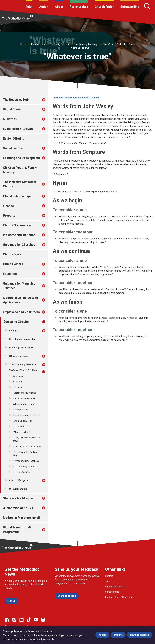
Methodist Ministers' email (21, 518)
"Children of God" (21, 410)
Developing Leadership (22, 339)
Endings (14, 331)
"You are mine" (20, 427)
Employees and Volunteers (21, 312)
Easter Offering (14, 138)
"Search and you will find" (25, 393)
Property (9, 216)
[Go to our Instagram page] (14, 620)
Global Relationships (17, 196)
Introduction (18, 387)
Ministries (10, 119)
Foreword (17, 382)
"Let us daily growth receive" (26, 415)
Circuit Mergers (18, 489)
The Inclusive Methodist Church (20, 184)
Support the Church (115, 587)
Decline (118, 635)
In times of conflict (21, 472)
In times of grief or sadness (26, 461)
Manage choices (140, 635)
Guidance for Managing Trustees (19, 286)
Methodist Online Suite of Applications (21, 300)
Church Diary (12, 254)
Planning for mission (21, 348)
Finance (8, 206)
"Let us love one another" (25, 398)
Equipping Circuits (59, 44)
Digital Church (13, 109)
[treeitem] (47, 100)
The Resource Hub (16, 100)
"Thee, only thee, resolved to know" (26, 439)
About (59, 7)
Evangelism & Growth (18, 129)
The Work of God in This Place (119, 44)
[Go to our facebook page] (7, 620)
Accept (102, 635)
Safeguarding (130, 7)
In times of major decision (25, 467)
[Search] (147, 6)
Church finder (104, 7)
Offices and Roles (19, 356)
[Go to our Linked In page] (21, 620)
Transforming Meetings (86, 44)
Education (10, 274)
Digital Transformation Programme (19, 530)
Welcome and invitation (19, 235)
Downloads (18, 376)
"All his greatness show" (24, 404)
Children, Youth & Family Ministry (20, 170)
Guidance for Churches (19, 245)
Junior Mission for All (18, 508)
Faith (29, 7)
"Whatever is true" (80, 48)
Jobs (108, 581)
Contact (109, 576)
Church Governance (17, 225)
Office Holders (13, 264)
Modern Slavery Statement (119, 597)
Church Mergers (19, 480)
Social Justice (13, 148)
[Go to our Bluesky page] (43, 620)
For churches (79, 7)
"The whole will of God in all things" (26, 454)
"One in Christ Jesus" (23, 421)
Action (44, 7)
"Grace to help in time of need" (27, 447)
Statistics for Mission (18, 498)
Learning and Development (21, 158)
